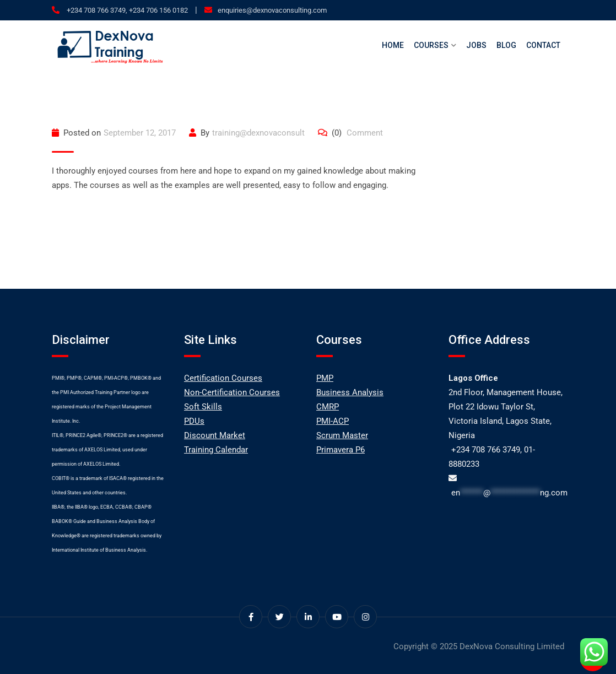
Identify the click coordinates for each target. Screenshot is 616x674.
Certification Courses (223, 378)
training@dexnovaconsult (258, 133)
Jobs (476, 45)
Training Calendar (216, 450)
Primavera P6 (341, 450)
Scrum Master (342, 435)
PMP (325, 378)
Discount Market (215, 435)
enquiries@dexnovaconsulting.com (272, 10)
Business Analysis (350, 392)
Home (393, 45)
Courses (431, 45)
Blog (506, 45)
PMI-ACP (333, 421)
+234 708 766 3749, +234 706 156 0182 (126, 10)
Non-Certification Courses (232, 392)
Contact (543, 45)
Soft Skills (203, 407)
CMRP (328, 407)
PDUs (194, 421)
